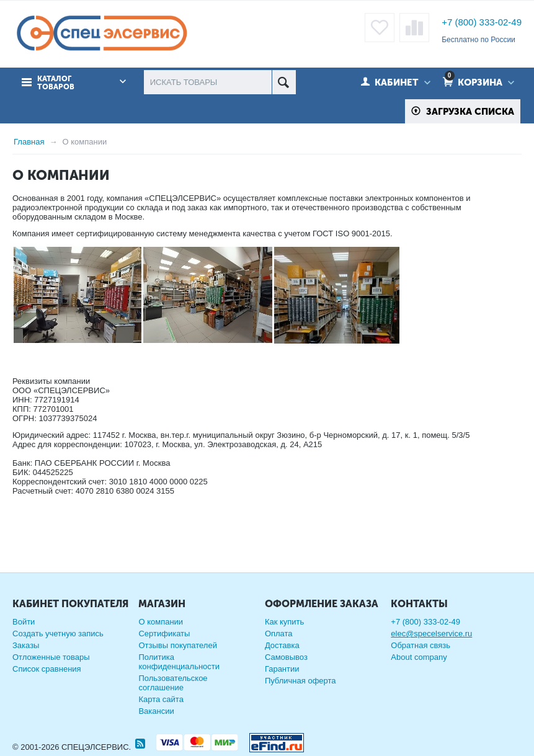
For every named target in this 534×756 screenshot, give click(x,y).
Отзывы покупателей (178, 645)
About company (419, 657)
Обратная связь (421, 645)
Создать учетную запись (58, 634)
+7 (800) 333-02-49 (482, 22)
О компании (161, 622)
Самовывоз (286, 657)
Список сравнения (47, 669)
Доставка (282, 645)
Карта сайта (161, 699)
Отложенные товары (51, 657)
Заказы (26, 645)
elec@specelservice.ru (431, 634)
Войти (24, 622)
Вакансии (156, 711)
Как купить (284, 622)
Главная (29, 142)
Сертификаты (164, 634)
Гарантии (282, 669)
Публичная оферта (300, 681)
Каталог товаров (56, 83)
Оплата (279, 634)
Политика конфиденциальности (179, 662)
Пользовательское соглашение (173, 683)
